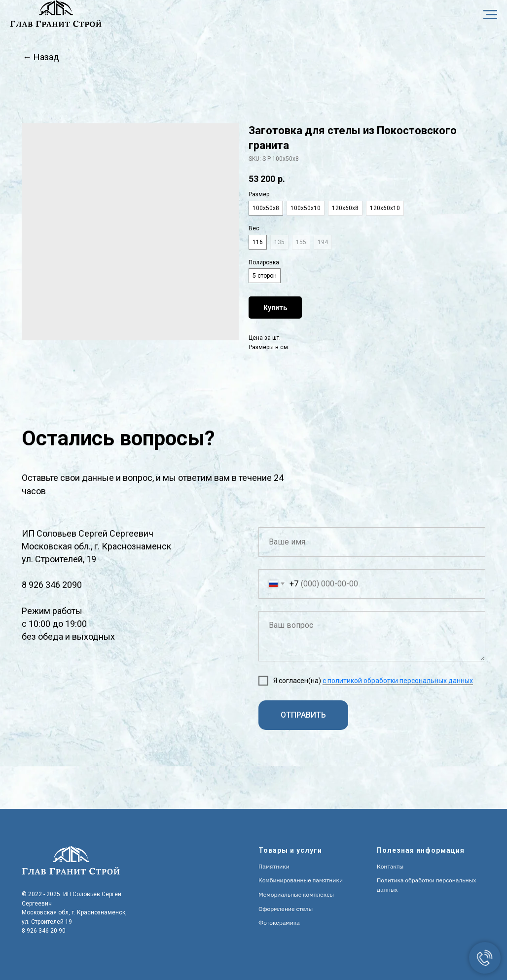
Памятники (274, 866)
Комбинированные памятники (301, 880)
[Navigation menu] (490, 15)
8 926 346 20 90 (44, 931)
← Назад (41, 57)
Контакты (390, 866)
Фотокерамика (279, 923)
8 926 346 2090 (52, 585)
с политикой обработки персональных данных (398, 681)
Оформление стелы (286, 909)
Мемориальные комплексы (296, 894)
